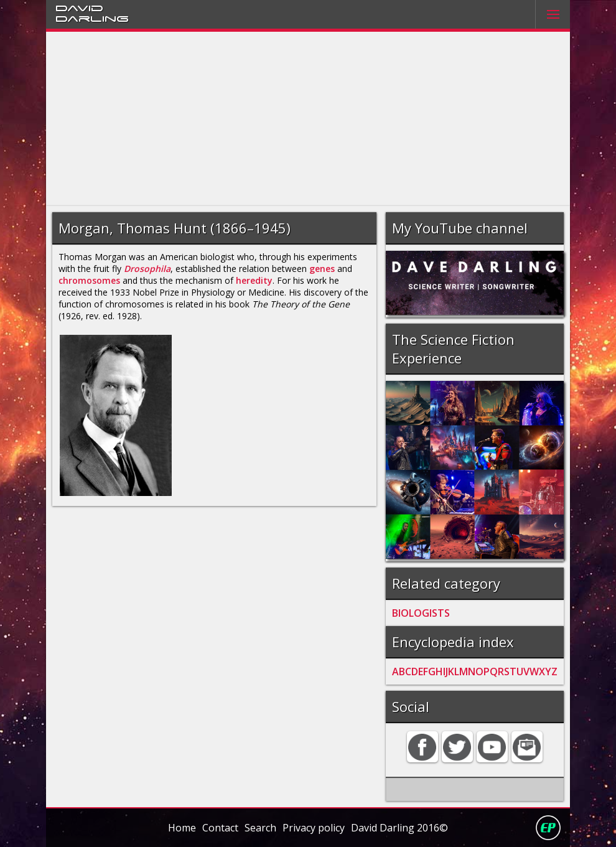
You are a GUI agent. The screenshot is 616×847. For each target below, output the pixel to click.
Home (182, 828)
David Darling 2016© (399, 828)
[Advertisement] (308, 119)
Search (260, 828)
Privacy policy (314, 828)
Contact (220, 828)
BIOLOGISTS (421, 613)
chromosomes (89, 280)
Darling (92, 18)
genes (322, 269)
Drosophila (147, 269)
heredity (254, 280)
